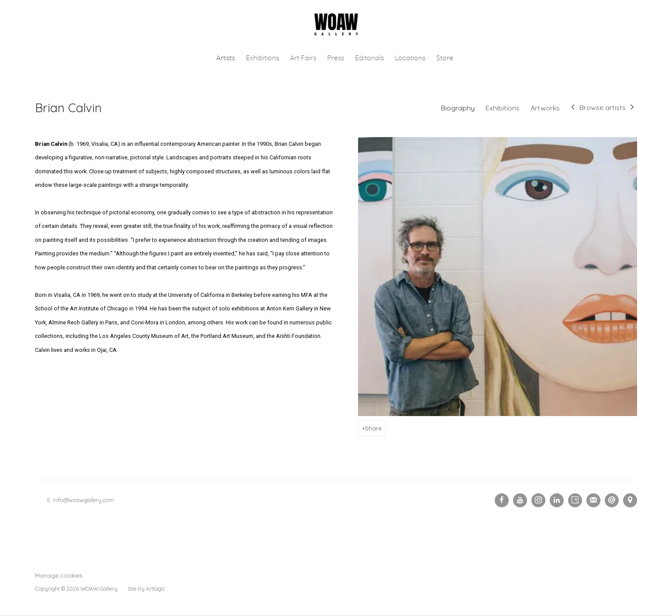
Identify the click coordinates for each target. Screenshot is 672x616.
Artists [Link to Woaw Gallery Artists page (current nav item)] (226, 58)
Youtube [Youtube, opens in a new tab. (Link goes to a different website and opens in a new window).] (520, 500)
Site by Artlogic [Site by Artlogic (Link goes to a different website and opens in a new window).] (146, 588)
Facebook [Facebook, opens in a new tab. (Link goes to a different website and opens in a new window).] (502, 500)
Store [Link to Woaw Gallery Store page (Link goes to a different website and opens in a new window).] (445, 58)
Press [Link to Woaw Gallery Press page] (336, 58)
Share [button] (373, 428)
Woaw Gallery (336, 24)
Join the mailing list (593, 500)
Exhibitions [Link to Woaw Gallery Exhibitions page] (262, 58)
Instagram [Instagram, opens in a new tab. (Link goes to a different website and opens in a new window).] (538, 500)
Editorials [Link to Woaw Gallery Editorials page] (369, 58)
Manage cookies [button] (59, 575)
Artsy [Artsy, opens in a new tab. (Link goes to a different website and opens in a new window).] (575, 500)
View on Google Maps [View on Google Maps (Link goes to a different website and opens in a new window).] (630, 500)
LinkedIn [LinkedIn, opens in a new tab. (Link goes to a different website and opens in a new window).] (557, 500)
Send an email (612, 500)
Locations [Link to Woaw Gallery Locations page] (410, 58)
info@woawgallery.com (83, 500)
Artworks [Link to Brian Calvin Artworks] (545, 108)
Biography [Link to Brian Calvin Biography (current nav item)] (458, 108)
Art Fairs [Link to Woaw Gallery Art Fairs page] (303, 58)
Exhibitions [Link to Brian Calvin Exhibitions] (503, 108)
